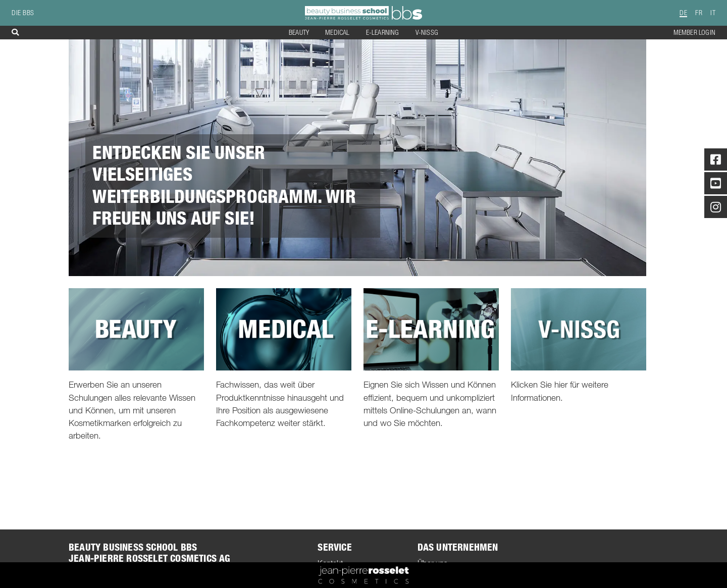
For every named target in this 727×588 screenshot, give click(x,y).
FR (699, 13)
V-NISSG (427, 33)
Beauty (299, 33)
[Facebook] (716, 162)
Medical (337, 33)
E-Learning (383, 33)
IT (713, 13)
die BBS (23, 13)
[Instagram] (716, 209)
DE (683, 13)
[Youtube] (716, 185)
